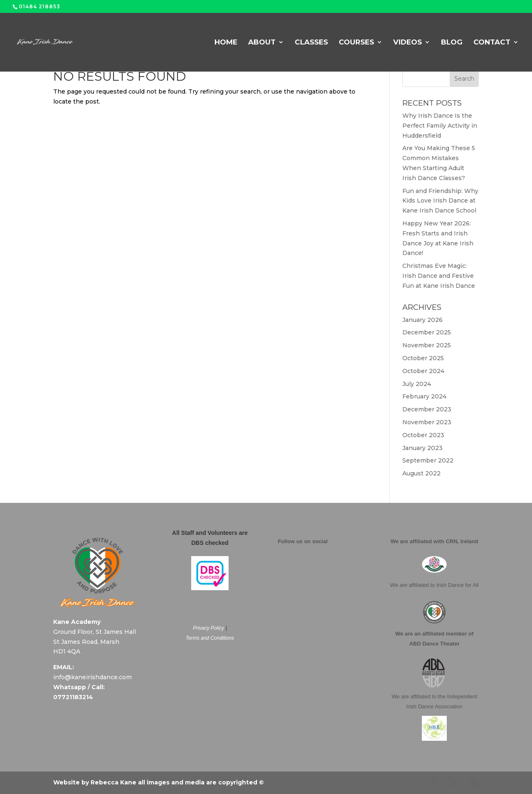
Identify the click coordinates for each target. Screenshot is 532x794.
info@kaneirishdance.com (92, 677)
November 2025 (427, 345)
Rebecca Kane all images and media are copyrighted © (177, 782)
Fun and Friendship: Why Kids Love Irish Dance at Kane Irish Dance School (440, 201)
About (262, 43)
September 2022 (428, 460)
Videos (408, 43)
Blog (452, 43)
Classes (311, 43)
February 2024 (424, 396)
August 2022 (421, 473)
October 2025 (423, 358)
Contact (492, 43)
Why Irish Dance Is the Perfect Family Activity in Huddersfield (440, 126)
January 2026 (422, 320)
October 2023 (423, 435)
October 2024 (423, 371)
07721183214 (73, 697)
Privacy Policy (208, 628)
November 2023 (427, 422)
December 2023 (427, 409)
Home (226, 43)
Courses (356, 43)
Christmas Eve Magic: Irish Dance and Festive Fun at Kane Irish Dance (439, 276)
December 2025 (427, 332)
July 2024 (417, 384)
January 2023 (422, 448)
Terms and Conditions (210, 638)
